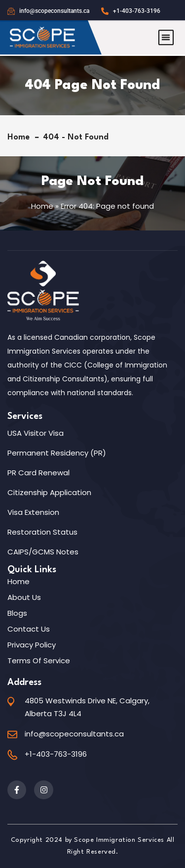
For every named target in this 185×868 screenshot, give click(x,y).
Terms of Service (39, 661)
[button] (166, 32)
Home (21, 137)
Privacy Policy (32, 645)
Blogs (17, 613)
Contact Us (29, 629)
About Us (24, 597)
